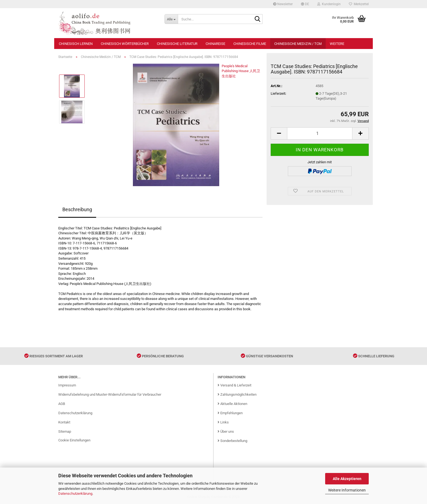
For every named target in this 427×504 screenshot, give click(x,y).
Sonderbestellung (232, 441)
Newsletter (283, 4)
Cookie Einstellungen (74, 440)
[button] (305, 4)
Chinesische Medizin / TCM (298, 44)
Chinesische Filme (250, 44)
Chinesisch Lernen (76, 44)
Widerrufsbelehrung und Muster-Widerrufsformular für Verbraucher (110, 394)
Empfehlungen (230, 413)
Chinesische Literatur (177, 44)
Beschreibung (77, 209)
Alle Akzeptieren (347, 479)
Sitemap (65, 431)
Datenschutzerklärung (75, 494)
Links (223, 422)
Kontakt (64, 422)
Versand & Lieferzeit (234, 385)
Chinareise (215, 44)
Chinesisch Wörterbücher (125, 44)
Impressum (67, 385)
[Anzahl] (320, 133)
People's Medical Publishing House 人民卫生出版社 (241, 71)
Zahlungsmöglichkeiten (237, 394)
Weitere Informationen (347, 490)
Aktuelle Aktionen (232, 404)
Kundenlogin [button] (329, 4)
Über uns (226, 431)
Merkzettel (359, 4)
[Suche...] (171, 19)
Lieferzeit (278, 93)
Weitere (337, 44)
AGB (62, 404)
